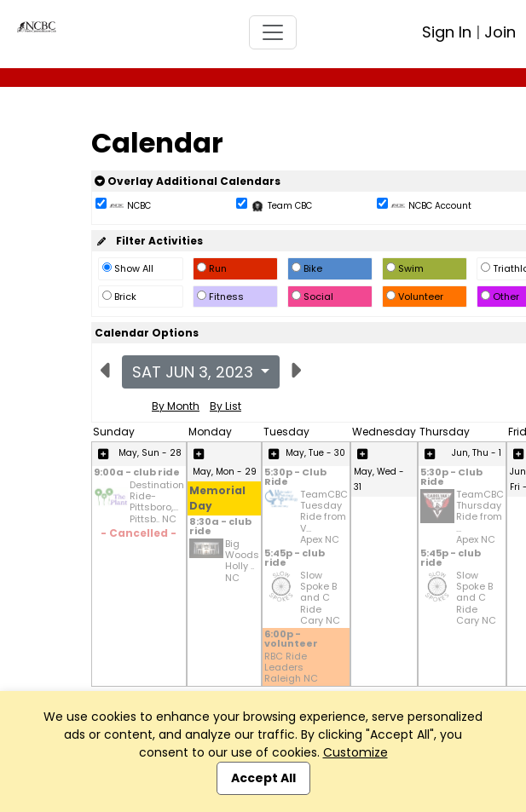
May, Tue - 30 (315, 453)
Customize (355, 752)
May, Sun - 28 (150, 453)
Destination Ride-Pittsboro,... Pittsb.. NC (157, 502)
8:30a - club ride (220, 527)
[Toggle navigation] (273, 32)
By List (225, 406)
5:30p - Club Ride (295, 478)
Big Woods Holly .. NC (242, 561)
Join (500, 32)
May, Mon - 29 (225, 472)
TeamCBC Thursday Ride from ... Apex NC (480, 517)
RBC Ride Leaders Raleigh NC (291, 668)
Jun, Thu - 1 (477, 453)
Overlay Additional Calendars (188, 181)
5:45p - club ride (295, 559)
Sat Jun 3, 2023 (195, 372)
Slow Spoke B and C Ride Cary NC (320, 598)
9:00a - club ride (137, 473)
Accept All (263, 778)
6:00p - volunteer (291, 640)
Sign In (447, 32)
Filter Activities (149, 241)
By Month (176, 406)
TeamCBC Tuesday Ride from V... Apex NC (324, 517)
